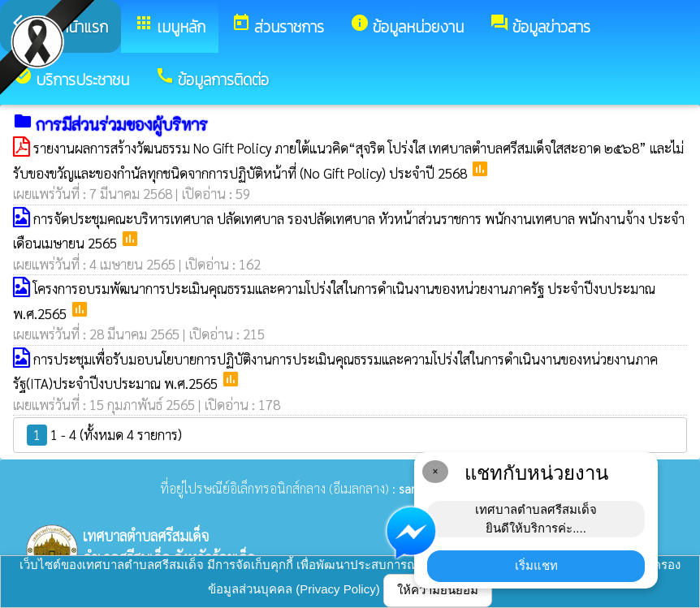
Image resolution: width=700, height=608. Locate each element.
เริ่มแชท (536, 565)
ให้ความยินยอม (438, 590)
